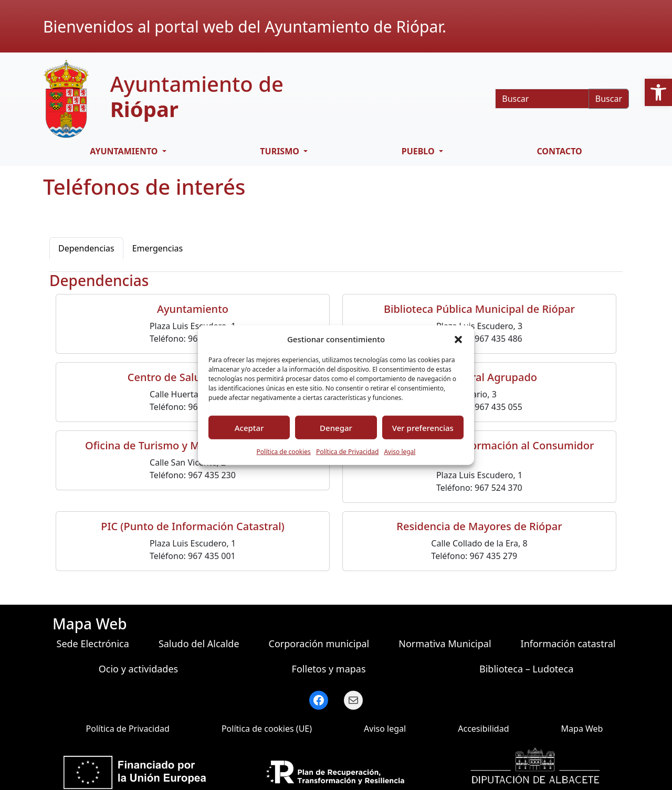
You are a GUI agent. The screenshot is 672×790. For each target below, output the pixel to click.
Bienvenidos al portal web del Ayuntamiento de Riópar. (245, 27)
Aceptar (249, 427)
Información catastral (568, 644)
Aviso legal (400, 452)
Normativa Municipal (445, 644)
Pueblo (419, 151)
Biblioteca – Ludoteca (526, 669)
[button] (658, 92)
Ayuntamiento (125, 151)
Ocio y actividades (138, 669)
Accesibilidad (483, 729)
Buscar (609, 99)
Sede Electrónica (93, 644)
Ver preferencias (423, 427)
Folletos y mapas (329, 669)
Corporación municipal (319, 644)
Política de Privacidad (348, 452)
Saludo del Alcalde (199, 644)
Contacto (559, 151)
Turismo (281, 151)
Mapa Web (582, 729)
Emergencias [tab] (158, 248)
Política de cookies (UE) (267, 729)
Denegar (336, 427)
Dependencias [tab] (86, 248)
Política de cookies (284, 452)
